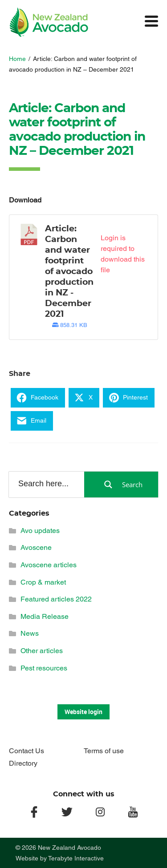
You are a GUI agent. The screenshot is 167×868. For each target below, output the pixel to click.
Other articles (42, 651)
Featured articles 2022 (56, 599)
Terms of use (104, 751)
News (30, 633)
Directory (23, 763)
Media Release (45, 616)
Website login (83, 712)
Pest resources (44, 668)
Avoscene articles (49, 565)
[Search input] (46, 484)
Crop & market (43, 582)
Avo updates (40, 531)
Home (17, 59)
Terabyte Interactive (76, 858)
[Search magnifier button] (121, 484)
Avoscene (36, 547)
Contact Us (26, 751)
